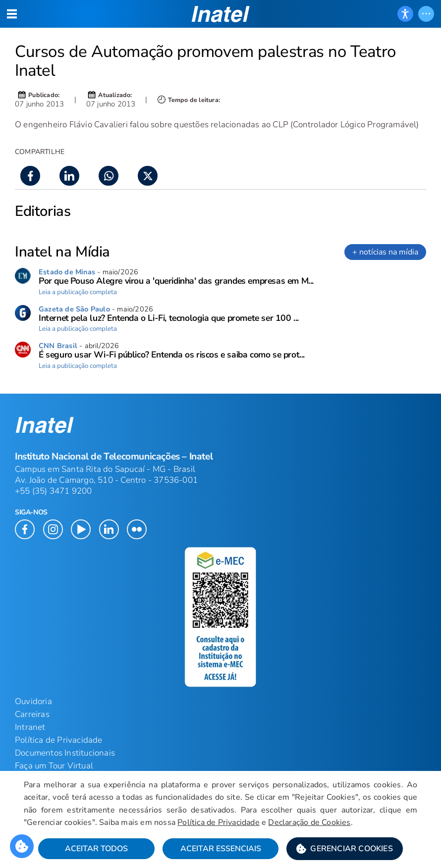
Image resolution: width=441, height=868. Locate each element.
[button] (345, 849)
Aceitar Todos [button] (96, 849)
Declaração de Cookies (309, 822)
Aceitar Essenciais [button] (221, 849)
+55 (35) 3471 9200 (54, 491)
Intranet (30, 727)
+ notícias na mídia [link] (385, 252)
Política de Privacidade (219, 822)
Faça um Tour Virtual (54, 766)
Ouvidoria (33, 701)
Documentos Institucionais (65, 753)
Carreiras (32, 714)
